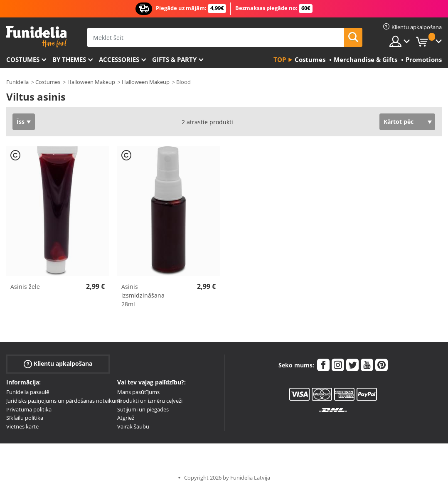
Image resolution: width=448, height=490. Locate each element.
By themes (69, 59)
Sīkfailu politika (25, 418)
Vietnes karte (22, 426)
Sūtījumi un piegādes (143, 409)
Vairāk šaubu (133, 426)
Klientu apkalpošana (58, 364)
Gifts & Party (174, 59)
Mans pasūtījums (138, 392)
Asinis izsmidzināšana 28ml (143, 295)
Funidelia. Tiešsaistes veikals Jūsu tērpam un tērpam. (36, 37)
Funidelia (17, 82)
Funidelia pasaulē (28, 392)
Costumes (23, 59)
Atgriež (126, 418)
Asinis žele (25, 287)
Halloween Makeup (91, 82)
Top (280, 59)
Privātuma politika (29, 409)
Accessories (119, 59)
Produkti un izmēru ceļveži (150, 401)
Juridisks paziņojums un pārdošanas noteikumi (64, 401)
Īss (21, 122)
